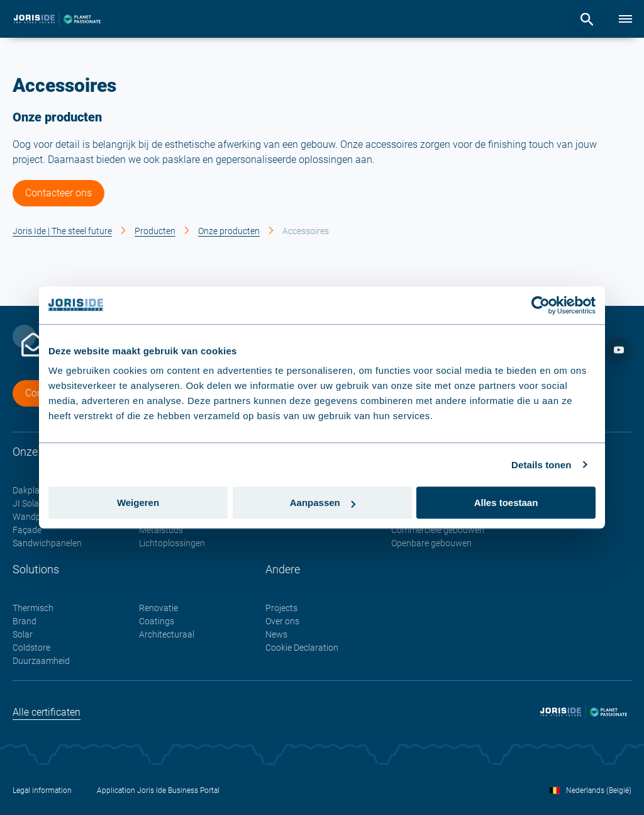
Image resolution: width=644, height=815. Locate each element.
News (276, 634)
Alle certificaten (47, 712)
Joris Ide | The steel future (62, 231)
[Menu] (625, 19)
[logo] (57, 19)
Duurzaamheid (41, 661)
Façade (27, 530)
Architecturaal (167, 634)
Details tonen (541, 465)
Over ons (282, 621)
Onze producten (229, 231)
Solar (23, 634)
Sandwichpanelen (47, 543)
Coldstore (31, 648)
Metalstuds (161, 530)
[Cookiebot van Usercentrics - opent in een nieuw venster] (541, 305)
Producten (155, 231)
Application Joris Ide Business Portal (158, 790)
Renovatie (158, 608)
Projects (281, 608)
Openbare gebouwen (431, 543)
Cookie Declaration (302, 648)
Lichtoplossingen (172, 543)
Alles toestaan (506, 503)
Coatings (157, 621)
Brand (25, 621)
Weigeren (138, 503)
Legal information (42, 790)
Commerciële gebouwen (438, 530)
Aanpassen (323, 503)
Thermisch (33, 608)
